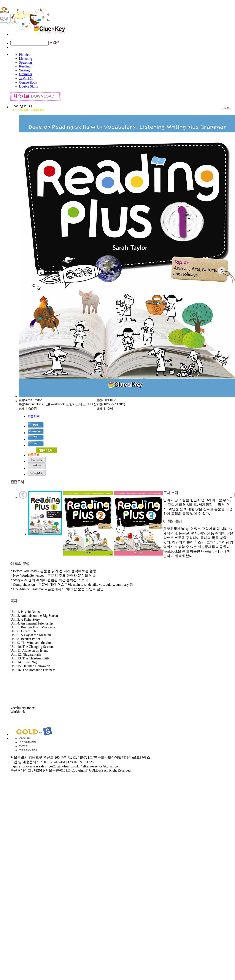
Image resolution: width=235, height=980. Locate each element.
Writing (24, 70)
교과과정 (26, 78)
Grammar (26, 74)
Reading (25, 66)
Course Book (28, 82)
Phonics (25, 55)
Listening (25, 59)
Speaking (25, 62)
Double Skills (29, 86)
